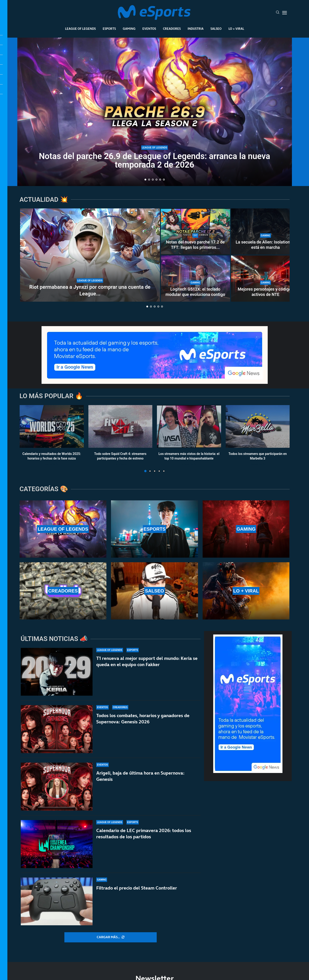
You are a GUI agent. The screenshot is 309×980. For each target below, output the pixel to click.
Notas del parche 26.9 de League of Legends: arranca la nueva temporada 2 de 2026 (154, 161)
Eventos (149, 29)
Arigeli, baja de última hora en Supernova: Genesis (140, 776)
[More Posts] (111, 937)
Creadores (172, 29)
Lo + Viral (236, 29)
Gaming (129, 29)
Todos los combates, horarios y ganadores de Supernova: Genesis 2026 (143, 719)
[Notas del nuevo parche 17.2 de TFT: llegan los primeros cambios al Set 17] (195, 231)
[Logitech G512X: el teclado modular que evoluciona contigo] (195, 279)
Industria (196, 29)
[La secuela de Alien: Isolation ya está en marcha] (266, 231)
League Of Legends (80, 29)
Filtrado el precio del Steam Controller (137, 893)
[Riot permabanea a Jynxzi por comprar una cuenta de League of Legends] (90, 255)
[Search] (278, 13)
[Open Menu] (285, 13)
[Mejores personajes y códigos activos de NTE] (266, 279)
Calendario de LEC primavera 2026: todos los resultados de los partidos (144, 834)
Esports (109, 29)
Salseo (216, 29)
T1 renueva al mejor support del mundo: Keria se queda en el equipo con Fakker (147, 661)
